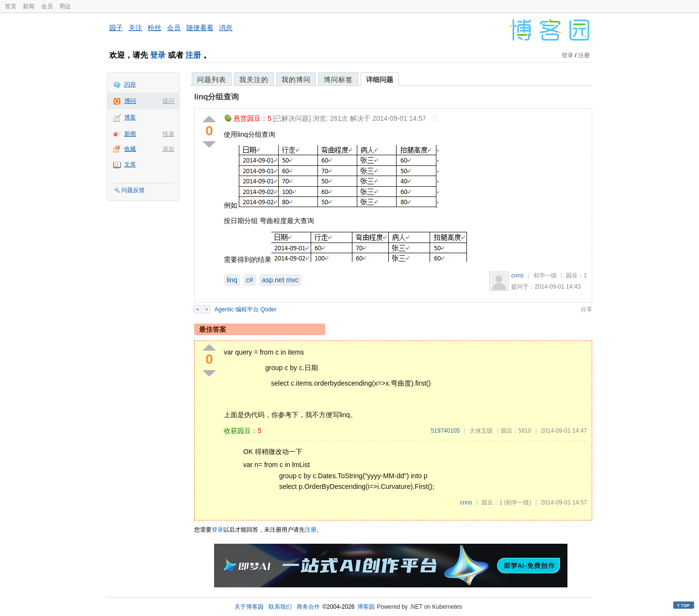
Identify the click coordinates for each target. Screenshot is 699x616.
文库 (130, 164)
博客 (130, 117)
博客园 (366, 607)
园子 (116, 28)
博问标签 (338, 80)
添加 (168, 149)
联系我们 (280, 607)
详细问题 (380, 80)
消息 (226, 28)
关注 (135, 28)
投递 (168, 134)
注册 (193, 55)
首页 (11, 6)
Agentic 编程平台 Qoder (246, 309)
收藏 (130, 149)
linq (232, 280)
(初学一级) (517, 503)
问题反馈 (133, 190)
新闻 (29, 6)
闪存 (130, 84)
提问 (168, 101)
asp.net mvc (280, 280)
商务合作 (308, 607)
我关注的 (254, 80)
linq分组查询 (216, 97)
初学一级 (545, 276)
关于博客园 (249, 607)
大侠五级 (481, 431)
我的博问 (296, 80)
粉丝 (154, 28)
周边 (65, 6)
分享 (586, 309)
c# (250, 280)
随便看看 (200, 28)
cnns (517, 276)
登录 (158, 55)
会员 (47, 6)
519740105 (445, 431)
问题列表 (212, 80)
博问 (130, 101)
